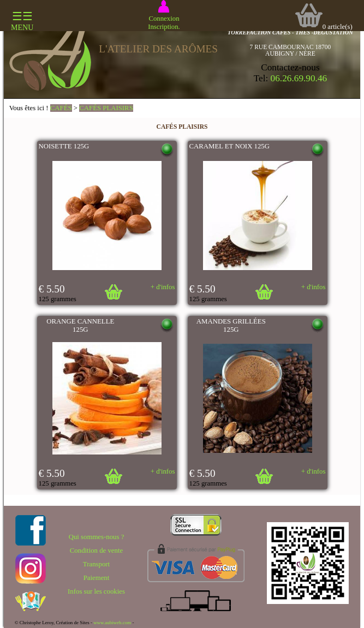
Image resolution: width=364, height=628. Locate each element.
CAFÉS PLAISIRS (106, 108)
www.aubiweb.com (112, 623)
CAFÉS (61, 108)
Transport (96, 564)
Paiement (97, 578)
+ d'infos (163, 287)
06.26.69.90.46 (299, 78)
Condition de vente (96, 551)
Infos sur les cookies (96, 591)
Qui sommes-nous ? (97, 537)
